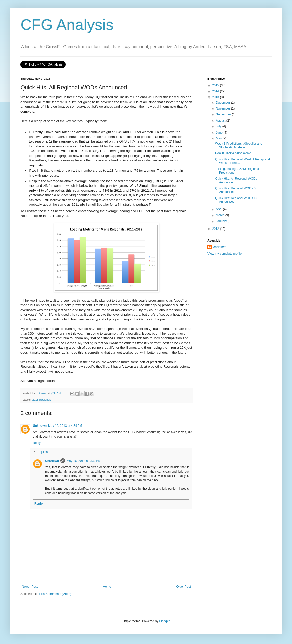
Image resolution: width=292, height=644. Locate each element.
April (219, 209)
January (222, 221)
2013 (216, 97)
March (221, 215)
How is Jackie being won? (233, 153)
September (224, 114)
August (221, 121)
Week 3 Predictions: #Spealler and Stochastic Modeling (239, 145)
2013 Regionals (42, 400)
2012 (216, 229)
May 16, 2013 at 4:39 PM (65, 426)
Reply (37, 443)
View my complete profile (225, 254)
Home (107, 587)
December (223, 103)
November (223, 108)
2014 (216, 91)
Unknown (40, 426)
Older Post (184, 587)
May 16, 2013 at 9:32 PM (84, 461)
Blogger (164, 621)
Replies (43, 452)
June (220, 133)
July (219, 126)
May (219, 138)
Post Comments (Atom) (55, 594)
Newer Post (30, 587)
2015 (216, 85)
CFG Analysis (67, 25)
